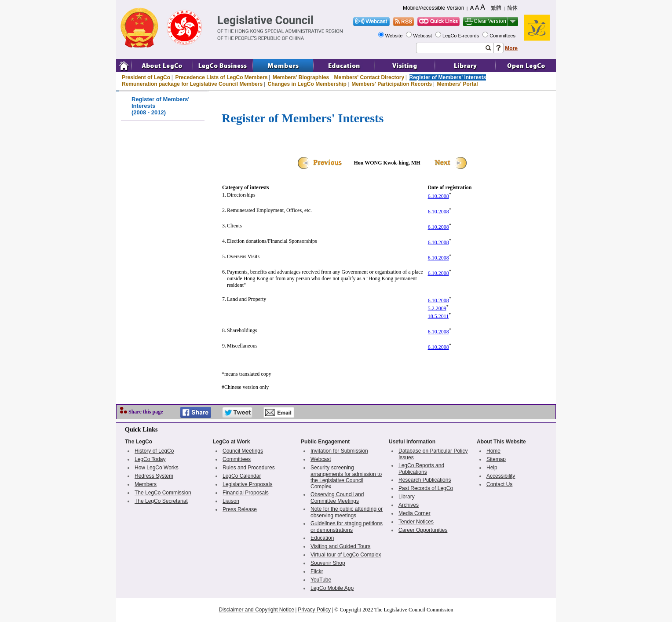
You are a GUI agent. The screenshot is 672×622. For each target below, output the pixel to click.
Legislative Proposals (247, 484)
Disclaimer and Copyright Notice (256, 610)
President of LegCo (146, 77)
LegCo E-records (461, 36)
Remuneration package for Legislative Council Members (192, 84)
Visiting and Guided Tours (340, 546)
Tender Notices (416, 522)
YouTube (321, 580)
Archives (409, 505)
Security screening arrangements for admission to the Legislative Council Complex (346, 477)
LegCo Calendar (242, 476)
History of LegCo (154, 451)
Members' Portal (458, 84)
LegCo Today (150, 459)
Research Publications (425, 480)
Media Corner (415, 513)
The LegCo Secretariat (161, 501)
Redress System (154, 476)
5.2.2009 (437, 308)
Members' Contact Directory (369, 77)
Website (395, 36)
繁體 (496, 8)
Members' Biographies (301, 77)
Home (493, 451)
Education (322, 538)
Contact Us (499, 484)
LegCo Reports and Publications (421, 469)
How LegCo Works (157, 468)
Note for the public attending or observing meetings (347, 512)
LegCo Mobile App (332, 588)
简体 (512, 8)
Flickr (317, 571)
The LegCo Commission (163, 493)
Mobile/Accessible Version (433, 8)
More (511, 48)
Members (146, 484)
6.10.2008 (438, 196)
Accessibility (501, 476)
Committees (503, 36)
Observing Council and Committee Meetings (337, 498)
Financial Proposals (246, 493)
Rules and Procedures (249, 468)
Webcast (423, 36)
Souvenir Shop (328, 563)
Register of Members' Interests (448, 77)
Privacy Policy (314, 610)
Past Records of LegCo (426, 488)
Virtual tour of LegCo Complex (346, 555)
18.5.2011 (438, 316)
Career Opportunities (423, 530)
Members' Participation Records (392, 84)
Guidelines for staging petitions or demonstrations (347, 527)
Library (407, 497)
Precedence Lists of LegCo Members (221, 77)
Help (492, 468)
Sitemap (496, 459)
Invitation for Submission (339, 451)
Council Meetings (243, 451)
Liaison (231, 501)
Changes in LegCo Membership (307, 84)
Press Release (240, 509)
